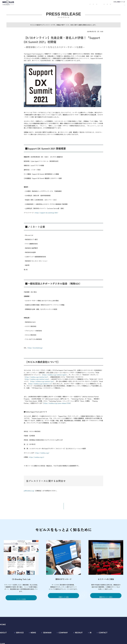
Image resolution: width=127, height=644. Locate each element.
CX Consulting (16, 641)
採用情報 (92, 6)
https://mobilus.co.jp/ (42, 454)
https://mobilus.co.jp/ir (37, 458)
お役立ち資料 (76, 6)
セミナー (69, 6)
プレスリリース (28, 641)
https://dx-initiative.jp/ (35, 349)
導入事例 (44, 6)
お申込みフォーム (109, 641)
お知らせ (63, 6)
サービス (36, 6)
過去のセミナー (42, 641)
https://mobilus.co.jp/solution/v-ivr (40, 385)
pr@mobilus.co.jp (29, 492)
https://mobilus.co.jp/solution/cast (42, 383)
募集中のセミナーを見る (106, 598)
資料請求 (121, 5)
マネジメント (56, 641)
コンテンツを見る (21, 601)
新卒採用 (74, 638)
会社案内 (84, 6)
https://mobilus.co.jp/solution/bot (36, 378)
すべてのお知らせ (29, 638)
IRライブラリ (86, 641)
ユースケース (54, 6)
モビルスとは (29, 6)
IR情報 (99, 6)
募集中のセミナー (43, 638)
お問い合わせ (111, 5)
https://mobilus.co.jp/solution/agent (54, 376)
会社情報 (54, 638)
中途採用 (74, 641)
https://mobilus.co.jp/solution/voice (37, 381)
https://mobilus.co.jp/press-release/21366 (57, 405)
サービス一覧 (16, 638)
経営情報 (85, 638)
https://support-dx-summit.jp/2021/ (47, 214)
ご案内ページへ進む (64, 598)
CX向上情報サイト (118, 2)
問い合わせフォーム (110, 638)
